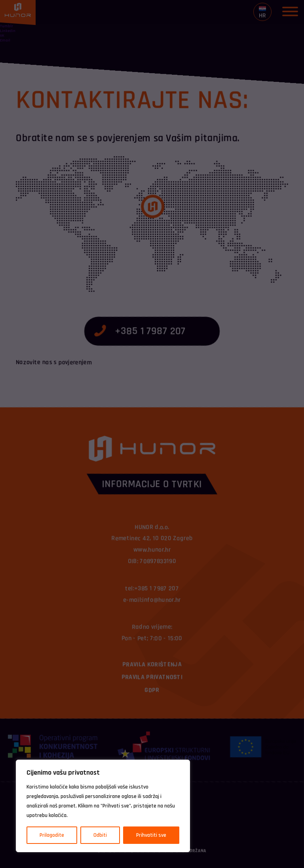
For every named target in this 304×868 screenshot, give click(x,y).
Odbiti (100, 835)
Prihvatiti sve (151, 835)
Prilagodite (52, 835)
